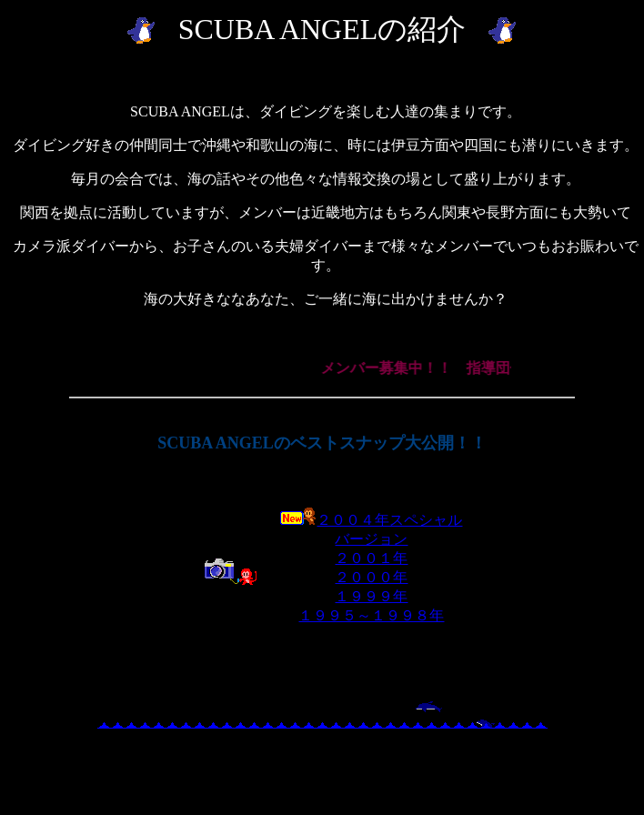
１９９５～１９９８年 (371, 615)
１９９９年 (371, 596)
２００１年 (371, 558)
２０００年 (371, 577)
